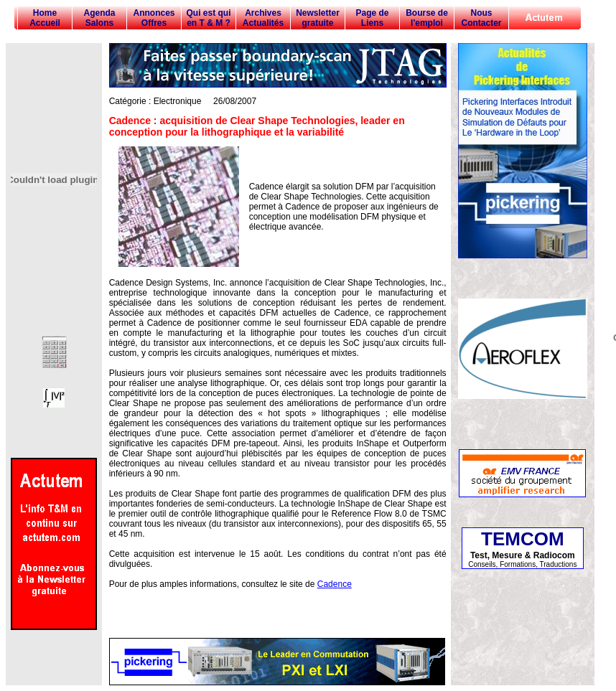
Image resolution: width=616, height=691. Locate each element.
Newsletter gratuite (318, 18)
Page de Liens (372, 18)
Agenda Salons (99, 18)
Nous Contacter (481, 18)
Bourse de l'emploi (427, 18)
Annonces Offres (154, 18)
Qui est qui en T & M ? (208, 18)
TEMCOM (523, 539)
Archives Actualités (263, 18)
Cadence (335, 584)
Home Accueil (45, 18)
